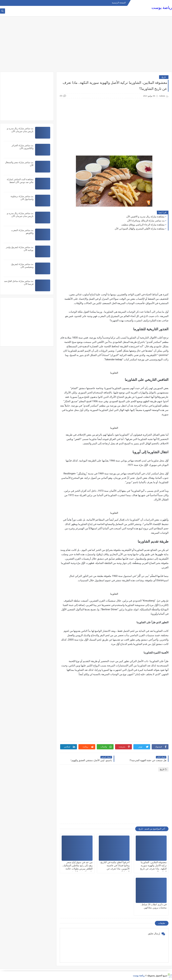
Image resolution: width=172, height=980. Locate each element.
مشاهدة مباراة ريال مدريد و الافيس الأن (145, 217)
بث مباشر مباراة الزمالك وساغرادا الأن (146, 221)
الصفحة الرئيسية (119, 3)
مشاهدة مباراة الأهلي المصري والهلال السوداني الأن (140, 229)
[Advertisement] (86, 46)
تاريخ (164, 77)
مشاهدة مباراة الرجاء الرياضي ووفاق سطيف (143, 225)
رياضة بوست (162, 8)
